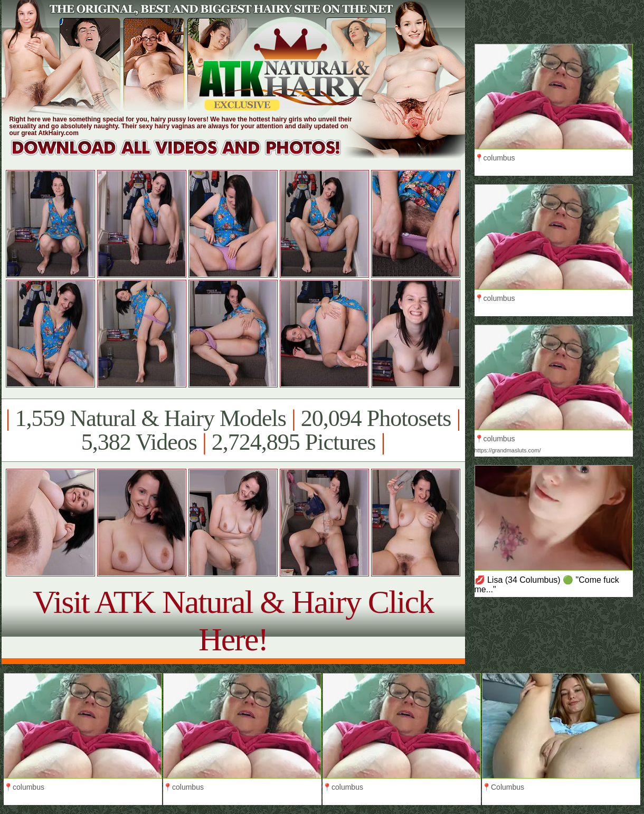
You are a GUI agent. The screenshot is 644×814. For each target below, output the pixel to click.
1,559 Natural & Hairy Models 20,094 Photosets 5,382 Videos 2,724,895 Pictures (233, 430)
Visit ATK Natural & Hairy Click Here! (233, 621)
